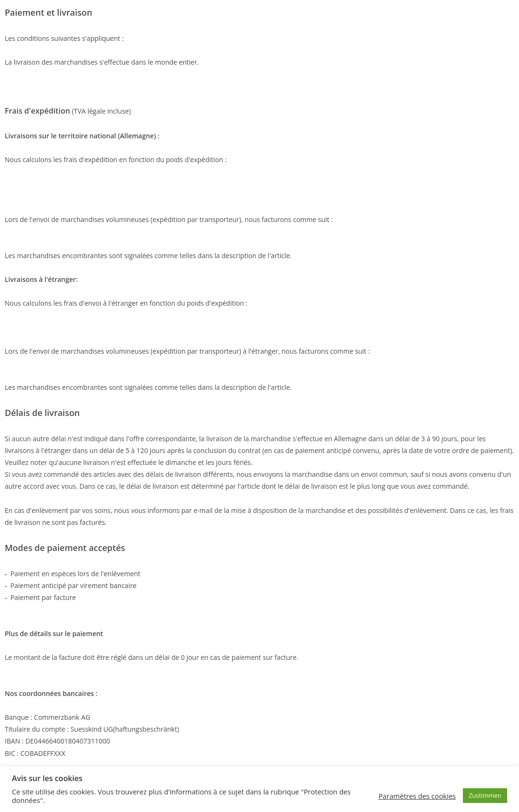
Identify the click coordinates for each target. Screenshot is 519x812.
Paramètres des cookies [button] (417, 796)
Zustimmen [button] (485, 795)
